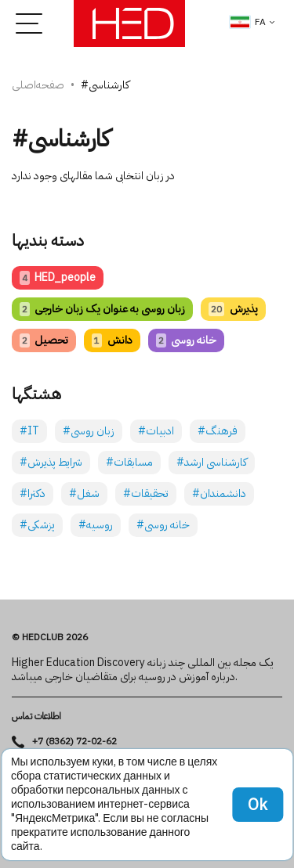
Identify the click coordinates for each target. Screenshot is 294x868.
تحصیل (44, 340)
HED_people (58, 277)
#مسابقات (129, 462)
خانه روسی (186, 340)
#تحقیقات (146, 493)
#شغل (84, 493)
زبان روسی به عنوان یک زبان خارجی (102, 309)
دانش (112, 340)
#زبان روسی (89, 431)
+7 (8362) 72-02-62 (74, 742)
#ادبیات (156, 431)
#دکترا (33, 493)
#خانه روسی (163, 525)
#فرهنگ (218, 431)
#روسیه (96, 525)
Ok (258, 805)
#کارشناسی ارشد (212, 462)
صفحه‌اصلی (38, 85)
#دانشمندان (219, 493)
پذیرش (233, 309)
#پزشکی (37, 525)
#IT (29, 431)
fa (248, 22)
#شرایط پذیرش (51, 462)
